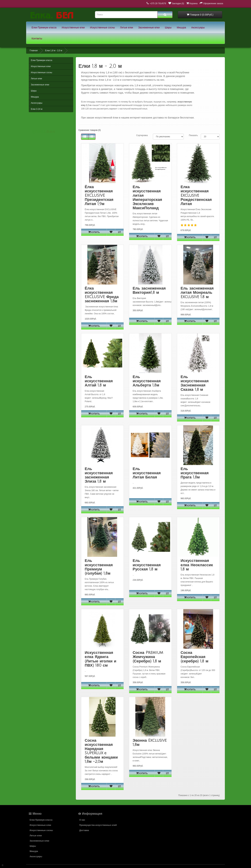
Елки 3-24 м (37, 109)
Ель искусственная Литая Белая (147, 473)
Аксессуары (198, 28)
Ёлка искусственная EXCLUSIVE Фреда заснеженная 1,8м (102, 295)
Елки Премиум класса (44, 28)
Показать (193, 135)
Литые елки (127, 28)
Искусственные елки (73, 28)
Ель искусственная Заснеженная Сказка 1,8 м (195, 383)
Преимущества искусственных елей (98, 825)
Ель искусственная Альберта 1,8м (147, 381)
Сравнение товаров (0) (90, 130)
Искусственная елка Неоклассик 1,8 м (197, 565)
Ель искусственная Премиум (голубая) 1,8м (99, 567)
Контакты (37, 39)
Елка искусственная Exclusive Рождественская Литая (196, 195)
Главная (34, 51)
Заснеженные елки (149, 28)
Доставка (84, 830)
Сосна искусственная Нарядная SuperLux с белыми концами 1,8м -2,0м (101, 751)
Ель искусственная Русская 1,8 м (147, 565)
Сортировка (142, 135)
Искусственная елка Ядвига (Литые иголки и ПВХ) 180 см (100, 659)
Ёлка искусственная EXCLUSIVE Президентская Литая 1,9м (99, 195)
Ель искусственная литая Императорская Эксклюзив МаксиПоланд (147, 197)
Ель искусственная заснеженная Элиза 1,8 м (99, 475)
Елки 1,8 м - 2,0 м (54, 51)
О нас (82, 820)
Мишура (181, 28)
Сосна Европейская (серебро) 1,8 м (195, 657)
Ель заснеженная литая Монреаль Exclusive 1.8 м (197, 293)
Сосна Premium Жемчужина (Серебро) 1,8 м (148, 657)
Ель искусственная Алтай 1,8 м (99, 381)
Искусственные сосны (102, 28)
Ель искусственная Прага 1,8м (195, 473)
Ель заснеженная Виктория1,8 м (149, 290)
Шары (168, 28)
